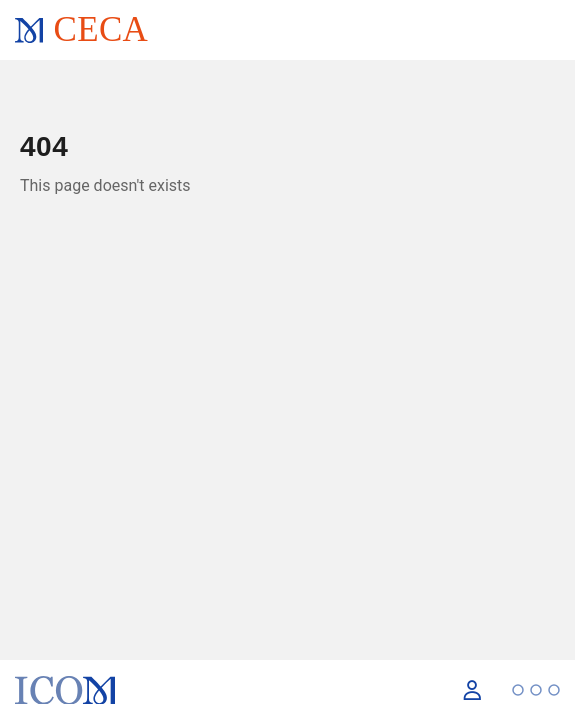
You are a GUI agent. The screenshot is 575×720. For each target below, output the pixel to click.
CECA (100, 29)
